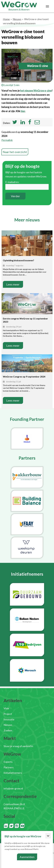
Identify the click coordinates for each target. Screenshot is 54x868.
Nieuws (17, 19)
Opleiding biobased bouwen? (19, 260)
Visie (6, 708)
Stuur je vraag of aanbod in (18, 746)
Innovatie (9, 719)
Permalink (7, 140)
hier (23, 111)
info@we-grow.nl (13, 788)
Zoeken (8, 730)
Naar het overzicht (15, 152)
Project (8, 714)
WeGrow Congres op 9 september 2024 (24, 377)
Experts (8, 762)
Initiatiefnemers (13, 773)
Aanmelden (27, 857)
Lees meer (13, 284)
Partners (9, 767)
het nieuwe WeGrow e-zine (36, 91)
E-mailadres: (12, 182)
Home (6, 19)
